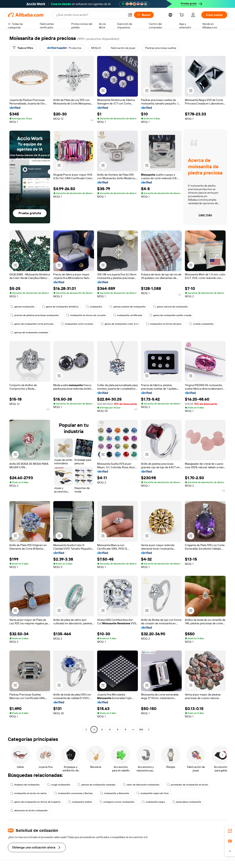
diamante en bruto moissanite (29, 810)
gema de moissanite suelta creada (170, 315)
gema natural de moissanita (170, 307)
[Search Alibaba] (90, 15)
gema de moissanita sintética (60, 307)
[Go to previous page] (86, 730)
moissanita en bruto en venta (28, 793)
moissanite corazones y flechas (73, 793)
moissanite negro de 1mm (153, 793)
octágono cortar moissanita (117, 802)
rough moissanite (59, 785)
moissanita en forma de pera (164, 324)
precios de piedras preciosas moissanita (35, 315)
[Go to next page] (149, 730)
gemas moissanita (22, 307)
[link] (230, 831)
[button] (130, 15)
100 (141, 730)
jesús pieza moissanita (187, 802)
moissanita (94, 307)
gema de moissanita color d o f (120, 324)
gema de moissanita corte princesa (32, 324)
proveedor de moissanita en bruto (188, 785)
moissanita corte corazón (77, 324)
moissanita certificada (128, 315)
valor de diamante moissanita (141, 785)
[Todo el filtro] (23, 48)
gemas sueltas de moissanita (127, 307)
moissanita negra (153, 802)
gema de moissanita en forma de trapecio (35, 802)
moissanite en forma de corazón (86, 315)
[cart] (182, 15)
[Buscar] (144, 15)
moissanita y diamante (115, 793)
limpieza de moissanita (25, 785)
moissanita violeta (80, 802)
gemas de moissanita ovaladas (29, 332)
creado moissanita (201, 324)
